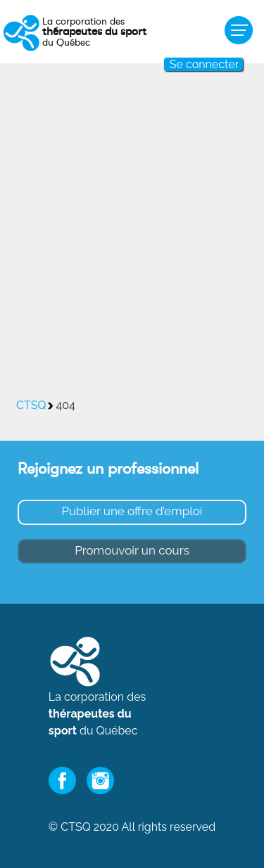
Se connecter (204, 64)
